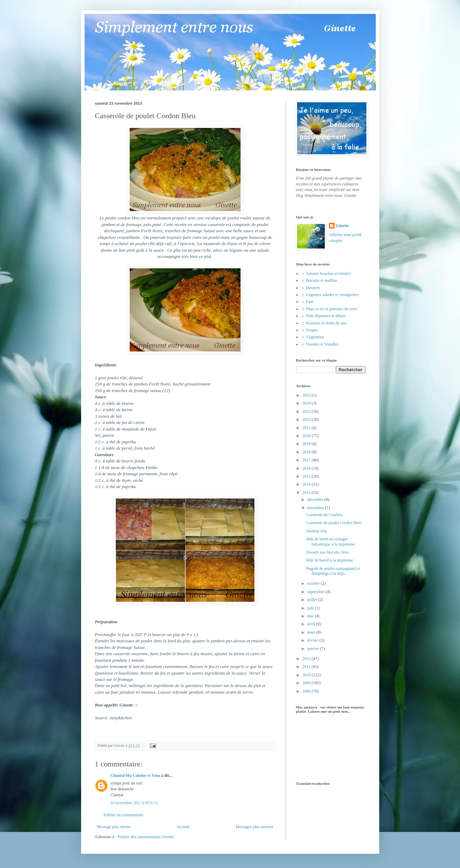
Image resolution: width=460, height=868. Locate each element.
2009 (307, 683)
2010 (307, 675)
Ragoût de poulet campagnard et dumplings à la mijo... (333, 571)
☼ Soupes (310, 330)
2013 (307, 493)
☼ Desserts (311, 288)
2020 (307, 436)
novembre (316, 508)
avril (311, 624)
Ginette (342, 226)
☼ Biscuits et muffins (319, 280)
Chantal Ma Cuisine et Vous (135, 775)
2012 (307, 659)
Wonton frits (316, 531)
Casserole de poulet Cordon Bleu (334, 523)
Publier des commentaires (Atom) (146, 837)
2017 (307, 460)
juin (311, 608)
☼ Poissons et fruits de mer (324, 323)
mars (312, 632)
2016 (307, 468)
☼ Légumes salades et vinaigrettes (330, 295)
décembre (316, 500)
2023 (307, 411)
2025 (307, 395)
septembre (316, 592)
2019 (307, 444)
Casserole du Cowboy (324, 515)
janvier (313, 649)
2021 (307, 428)
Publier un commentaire (124, 815)
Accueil (183, 827)
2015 (307, 476)
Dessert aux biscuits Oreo (327, 552)
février (313, 640)
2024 (307, 403)
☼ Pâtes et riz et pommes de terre (329, 309)
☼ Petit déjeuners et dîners (324, 316)
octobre (314, 583)
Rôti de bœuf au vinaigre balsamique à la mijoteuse (330, 541)
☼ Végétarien (313, 337)
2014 (307, 484)
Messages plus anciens (255, 827)
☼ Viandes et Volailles (320, 344)
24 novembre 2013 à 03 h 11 (134, 803)
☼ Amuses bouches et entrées (326, 274)
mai (311, 616)
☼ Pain (307, 302)
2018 (307, 452)
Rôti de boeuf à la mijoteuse (329, 560)
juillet (313, 600)
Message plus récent (114, 827)
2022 (307, 419)
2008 (307, 691)
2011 (307, 667)
